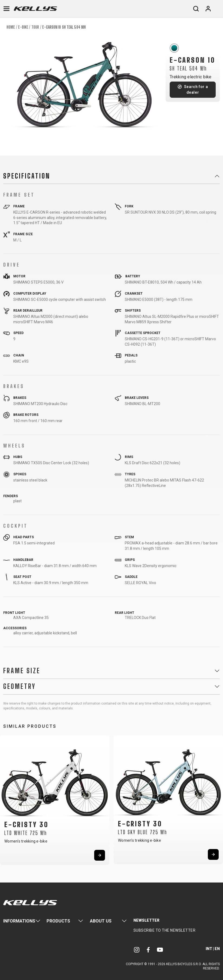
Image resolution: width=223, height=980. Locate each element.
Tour (35, 27)
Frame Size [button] (22, 671)
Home (11, 27)
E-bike (23, 27)
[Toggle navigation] (6, 9)
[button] (6, 799)
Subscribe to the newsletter (165, 930)
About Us (101, 921)
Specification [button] (27, 176)
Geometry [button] (19, 686)
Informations (19, 921)
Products (58, 921)
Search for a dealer (196, 90)
